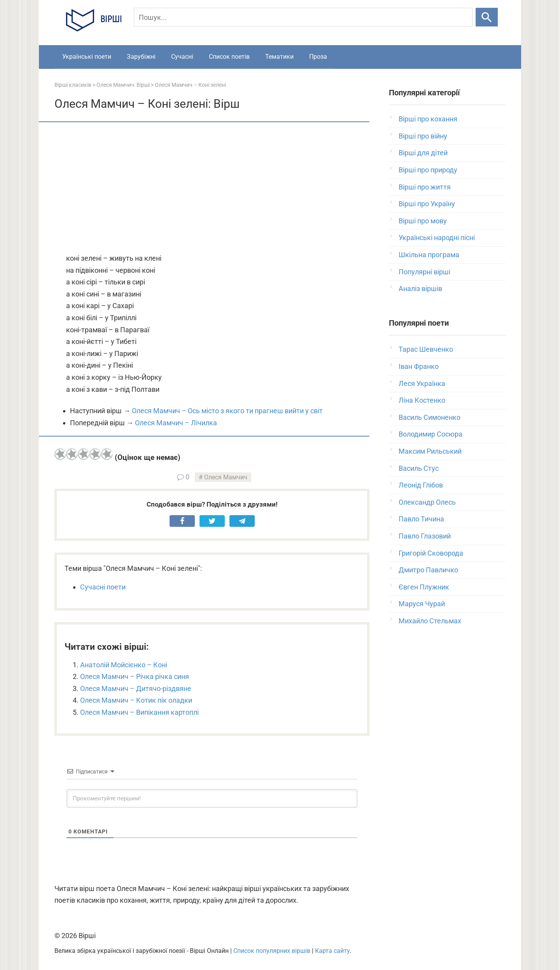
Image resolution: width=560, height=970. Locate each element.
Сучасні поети (103, 587)
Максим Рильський (430, 451)
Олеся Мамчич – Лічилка (176, 423)
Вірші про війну (423, 136)
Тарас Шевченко (426, 349)
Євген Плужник (424, 587)
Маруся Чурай (422, 604)
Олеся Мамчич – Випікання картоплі (139, 712)
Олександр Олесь (427, 502)
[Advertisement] (212, 188)
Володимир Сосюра (430, 434)
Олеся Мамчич (226, 477)
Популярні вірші (424, 272)
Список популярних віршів (272, 951)
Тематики (279, 57)
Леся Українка (422, 383)
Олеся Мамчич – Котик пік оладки (136, 700)
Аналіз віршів (420, 289)
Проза (318, 57)
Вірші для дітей (423, 153)
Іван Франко (419, 366)
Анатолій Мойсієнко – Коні (124, 665)
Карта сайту (332, 951)
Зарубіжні (141, 57)
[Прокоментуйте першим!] (212, 798)
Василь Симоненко (430, 417)
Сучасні (182, 57)
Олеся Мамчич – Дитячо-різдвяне (136, 688)
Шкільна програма (429, 255)
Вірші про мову (423, 221)
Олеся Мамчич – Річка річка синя (135, 676)
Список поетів (229, 57)
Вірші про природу (428, 170)
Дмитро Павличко (428, 570)
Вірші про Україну (427, 204)
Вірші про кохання (428, 119)
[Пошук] (303, 17)
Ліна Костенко (422, 400)
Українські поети (87, 57)
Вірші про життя (425, 187)
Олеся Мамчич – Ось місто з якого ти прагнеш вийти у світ (227, 411)
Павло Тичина (421, 519)
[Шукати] (487, 17)
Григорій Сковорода (431, 553)
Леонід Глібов (421, 485)
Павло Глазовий (425, 536)
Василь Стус (419, 468)
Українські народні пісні (437, 238)
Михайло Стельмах (430, 621)
